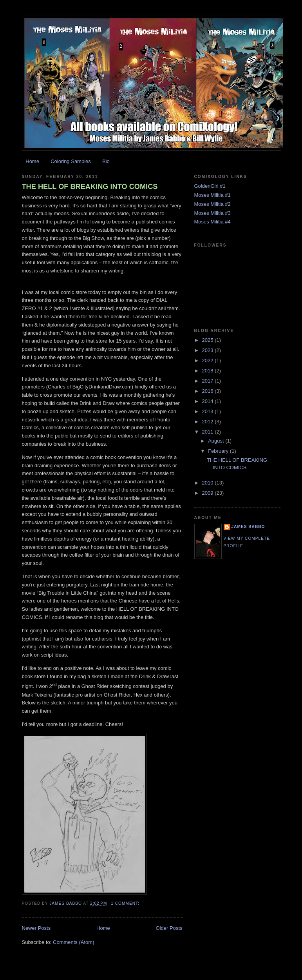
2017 (209, 381)
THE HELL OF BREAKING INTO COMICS (90, 187)
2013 (209, 411)
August (217, 441)
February (219, 451)
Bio (106, 161)
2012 (209, 422)
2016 (209, 391)
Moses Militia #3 (212, 213)
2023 (209, 350)
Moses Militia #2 (212, 204)
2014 (209, 401)
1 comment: (126, 903)
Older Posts (169, 928)
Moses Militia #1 (212, 195)
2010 (209, 483)
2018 (209, 371)
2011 (209, 432)
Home (32, 161)
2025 (209, 340)
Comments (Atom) (73, 942)
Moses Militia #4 (212, 222)
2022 (209, 360)
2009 (209, 493)
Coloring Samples (71, 161)
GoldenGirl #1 (210, 186)
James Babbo (248, 527)
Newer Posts (36, 928)
